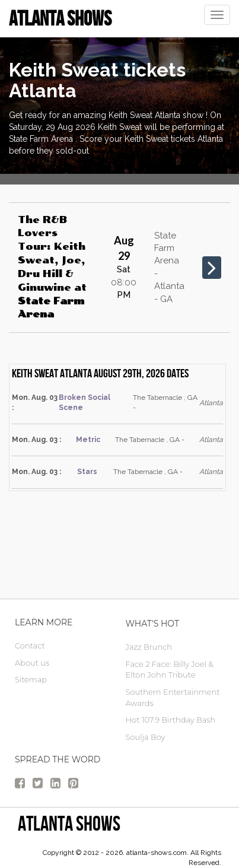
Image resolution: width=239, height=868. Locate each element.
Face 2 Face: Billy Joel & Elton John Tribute (170, 670)
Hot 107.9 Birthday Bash (171, 720)
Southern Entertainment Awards (173, 697)
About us (32, 663)
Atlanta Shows (69, 823)
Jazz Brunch (149, 647)
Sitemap (31, 679)
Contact (30, 646)
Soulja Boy (146, 737)
